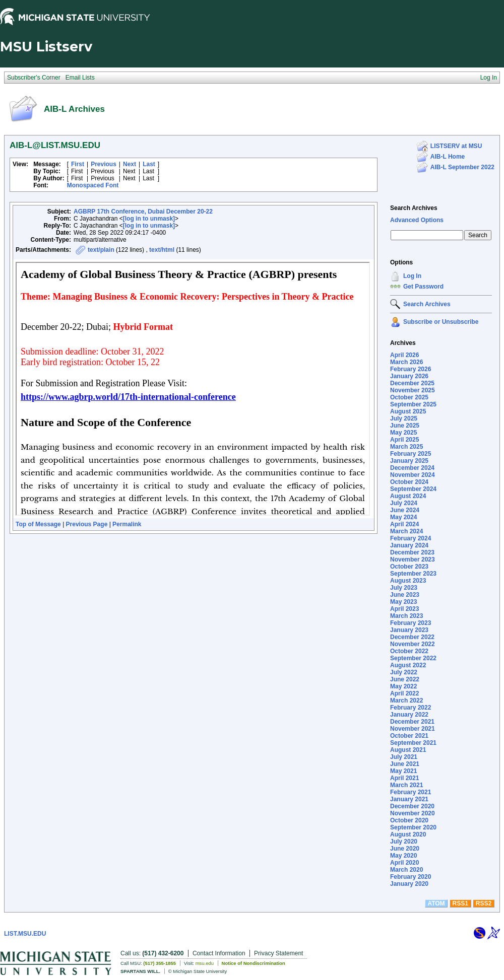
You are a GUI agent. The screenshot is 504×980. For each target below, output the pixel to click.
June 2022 (405, 679)
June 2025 (405, 426)
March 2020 (406, 870)
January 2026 (409, 376)
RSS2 (484, 903)
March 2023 (406, 616)
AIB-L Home (448, 157)
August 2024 (408, 496)
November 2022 (413, 644)
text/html (162, 250)
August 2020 (408, 834)
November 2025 (413, 390)
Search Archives (414, 208)
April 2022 (404, 693)
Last (149, 164)
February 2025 (411, 454)
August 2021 (408, 750)
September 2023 (413, 574)
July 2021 (404, 757)
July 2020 (404, 842)
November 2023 (413, 559)
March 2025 (406, 447)
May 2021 (403, 771)
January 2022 (409, 715)
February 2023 (411, 623)
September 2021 (413, 743)
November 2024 (413, 475)
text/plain (101, 250)
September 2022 (413, 658)
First (78, 164)
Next (130, 164)
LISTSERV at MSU (456, 146)
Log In (412, 276)
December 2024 (412, 468)
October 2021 (409, 736)
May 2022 (403, 686)
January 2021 (409, 799)
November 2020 (413, 813)
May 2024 (403, 517)
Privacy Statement (278, 953)
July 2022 (404, 672)
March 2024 (406, 531)
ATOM (436, 903)
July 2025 (404, 418)
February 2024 (411, 538)
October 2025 (409, 397)
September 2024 (413, 489)
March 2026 (406, 362)
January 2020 (409, 884)
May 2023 (403, 602)
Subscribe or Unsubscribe (441, 322)
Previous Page (87, 524)
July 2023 (404, 588)
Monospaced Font (93, 185)
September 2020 (413, 827)
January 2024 (409, 545)
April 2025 (404, 440)
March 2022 (406, 701)
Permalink (127, 524)
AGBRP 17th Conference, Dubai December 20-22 (143, 212)
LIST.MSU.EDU (25, 934)
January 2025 (409, 461)
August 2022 (408, 665)
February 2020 (411, 877)
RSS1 (460, 903)
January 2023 (409, 630)
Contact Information (219, 953)
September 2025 (413, 404)
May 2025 (403, 433)
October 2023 (409, 567)
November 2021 (413, 729)
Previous (104, 164)
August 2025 (408, 411)
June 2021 (405, 764)
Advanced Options (417, 220)
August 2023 (408, 581)
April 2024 (404, 524)
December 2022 (412, 637)
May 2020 (403, 856)
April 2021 (404, 778)
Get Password (423, 287)
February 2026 (411, 369)
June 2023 (405, 595)
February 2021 (411, 792)
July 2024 (404, 503)
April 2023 (404, 609)
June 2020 (405, 849)
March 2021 (406, 785)
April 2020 (404, 863)
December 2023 (412, 552)
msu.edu (205, 963)
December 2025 (412, 383)
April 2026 (404, 355)
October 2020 (409, 820)
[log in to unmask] (149, 219)
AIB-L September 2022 (462, 167)
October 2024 (409, 482)
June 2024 (405, 510)
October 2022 (409, 651)
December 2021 (412, 722)
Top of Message (38, 524)
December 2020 (412, 806)
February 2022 (411, 708)
